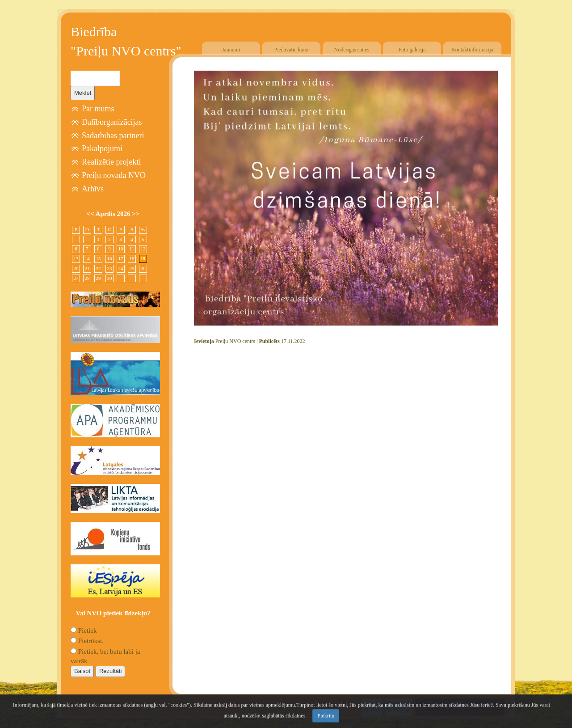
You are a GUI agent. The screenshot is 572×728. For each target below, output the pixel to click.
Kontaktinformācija (472, 50)
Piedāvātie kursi (292, 50)
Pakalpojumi (102, 148)
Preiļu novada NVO (114, 175)
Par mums (98, 109)
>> (136, 214)
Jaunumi (231, 50)
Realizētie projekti (111, 162)
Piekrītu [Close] (326, 721)
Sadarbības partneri (113, 135)
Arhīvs (93, 189)
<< (91, 214)
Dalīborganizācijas (112, 122)
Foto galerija (412, 50)
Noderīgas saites (352, 50)
